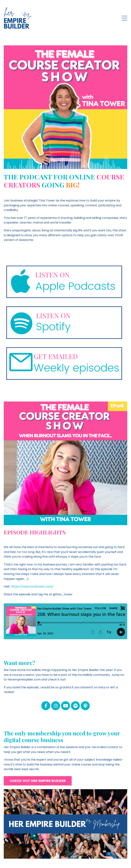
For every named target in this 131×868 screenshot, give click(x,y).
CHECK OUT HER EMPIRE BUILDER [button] (38, 781)
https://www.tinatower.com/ (32, 586)
